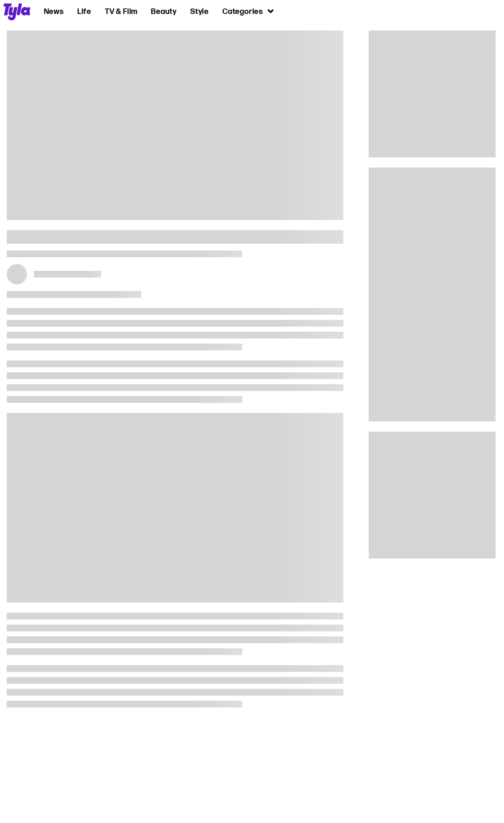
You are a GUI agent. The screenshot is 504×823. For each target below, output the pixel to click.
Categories (249, 11)
